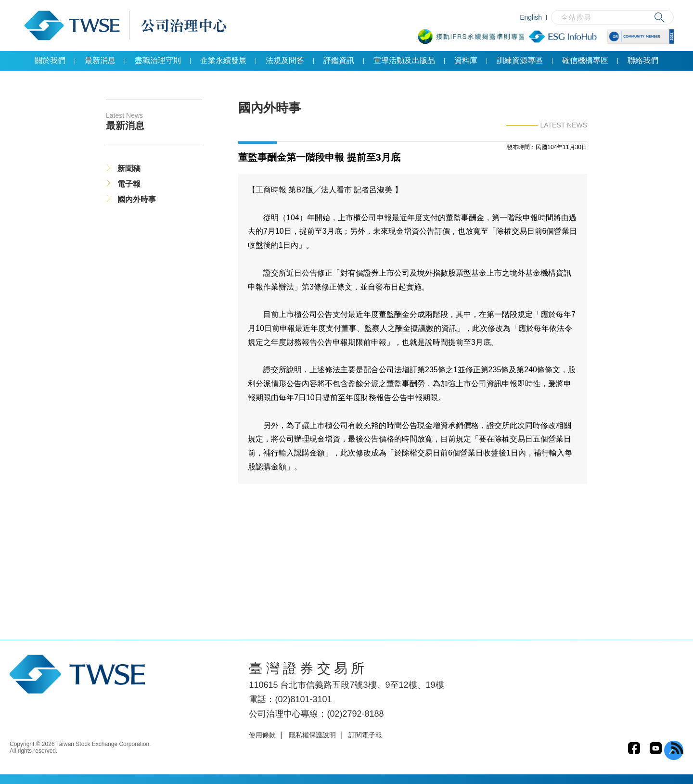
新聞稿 (129, 169)
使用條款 (262, 735)
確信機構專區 (585, 60)
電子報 (129, 184)
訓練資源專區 (520, 60)
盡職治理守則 (158, 60)
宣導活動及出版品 (404, 60)
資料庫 (466, 60)
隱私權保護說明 (312, 735)
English (531, 17)
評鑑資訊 (339, 60)
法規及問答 (285, 60)
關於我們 (50, 60)
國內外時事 (137, 199)
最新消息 (100, 60)
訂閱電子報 (365, 735)
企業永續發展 (223, 60)
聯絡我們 (643, 60)
